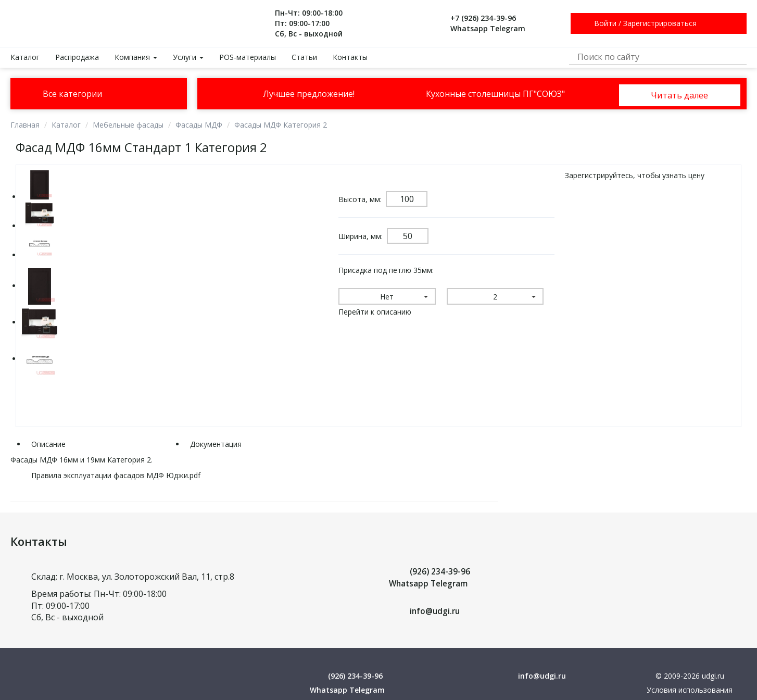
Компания (136, 57)
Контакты (350, 57)
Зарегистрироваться (660, 23)
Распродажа (77, 57)
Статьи (304, 57)
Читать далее (679, 94)
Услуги (188, 57)
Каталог (25, 57)
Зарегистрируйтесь (599, 175)
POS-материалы (248, 57)
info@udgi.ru (436, 611)
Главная (25, 125)
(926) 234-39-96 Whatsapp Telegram (430, 577)
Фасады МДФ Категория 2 (281, 125)
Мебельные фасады (128, 125)
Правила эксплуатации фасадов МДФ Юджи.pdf (116, 475)
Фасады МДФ (199, 125)
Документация (216, 444)
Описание (48, 444)
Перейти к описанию (375, 312)
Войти (605, 23)
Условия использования (690, 690)
